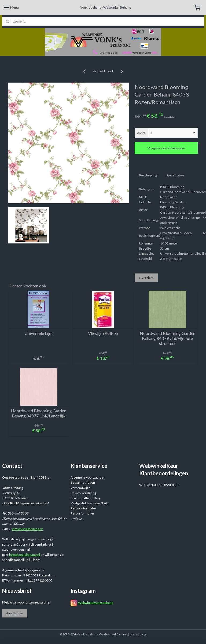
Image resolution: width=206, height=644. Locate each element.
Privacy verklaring (83, 493)
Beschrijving (148, 175)
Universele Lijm (38, 333)
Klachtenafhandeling (85, 498)
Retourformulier (82, 513)
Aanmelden (15, 613)
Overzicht (146, 278)
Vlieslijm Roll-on (103, 333)
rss (144, 634)
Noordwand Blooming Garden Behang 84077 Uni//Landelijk (38, 413)
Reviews (77, 519)
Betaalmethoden (83, 482)
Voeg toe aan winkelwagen (166, 148)
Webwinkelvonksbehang (96, 603)
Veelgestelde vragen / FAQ (90, 503)
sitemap (135, 634)
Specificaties (175, 175)
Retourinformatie (83, 508)
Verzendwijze (80, 488)
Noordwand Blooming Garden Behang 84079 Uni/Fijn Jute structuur (168, 338)
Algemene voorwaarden (88, 477)
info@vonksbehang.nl (28, 529)
